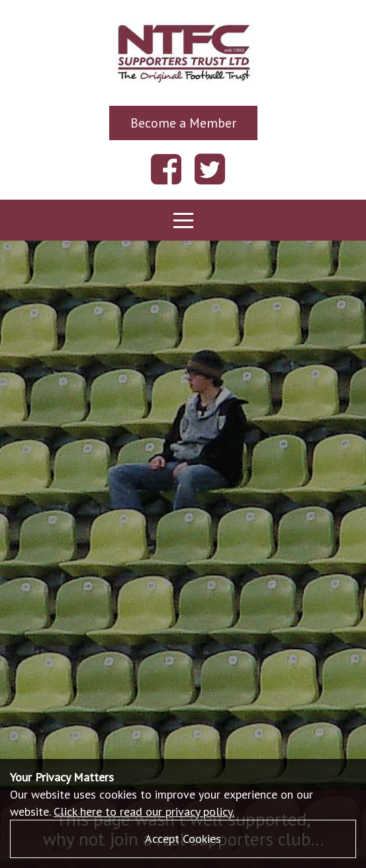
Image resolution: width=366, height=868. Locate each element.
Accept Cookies (183, 839)
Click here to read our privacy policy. (144, 811)
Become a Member (183, 123)
